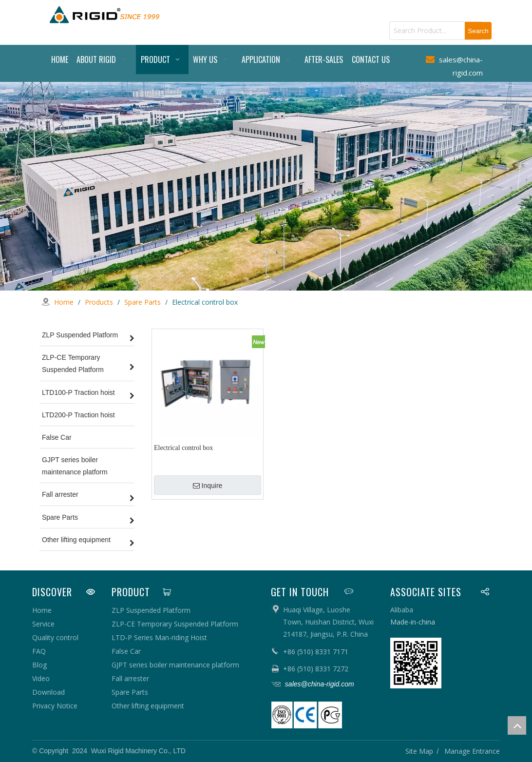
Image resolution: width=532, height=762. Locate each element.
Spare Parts (130, 692)
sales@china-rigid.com (319, 684)
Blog (39, 665)
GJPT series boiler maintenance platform (175, 665)
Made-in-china (413, 622)
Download (48, 692)
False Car (126, 651)
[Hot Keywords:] (478, 31)
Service (43, 624)
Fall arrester (130, 678)
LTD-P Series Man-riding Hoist (159, 637)
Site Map (419, 751)
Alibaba (402, 610)
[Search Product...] (427, 31)
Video (41, 678)
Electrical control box (183, 448)
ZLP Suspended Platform (151, 610)
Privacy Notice (55, 706)
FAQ (39, 651)
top (517, 725)
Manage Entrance (472, 751)
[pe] (307, 715)
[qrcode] (416, 663)
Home (42, 610)
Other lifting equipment (148, 706)
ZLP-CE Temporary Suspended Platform (175, 624)
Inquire (208, 486)
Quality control (55, 637)
